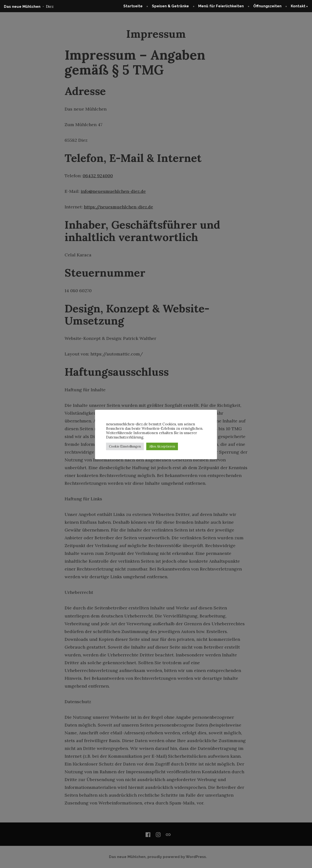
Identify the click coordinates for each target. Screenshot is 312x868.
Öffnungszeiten (267, 6)
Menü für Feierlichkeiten (221, 6)
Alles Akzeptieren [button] (162, 446)
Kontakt (298, 6)
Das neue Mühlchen (22, 7)
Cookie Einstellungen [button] (125, 446)
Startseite (133, 6)
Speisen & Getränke (170, 6)
